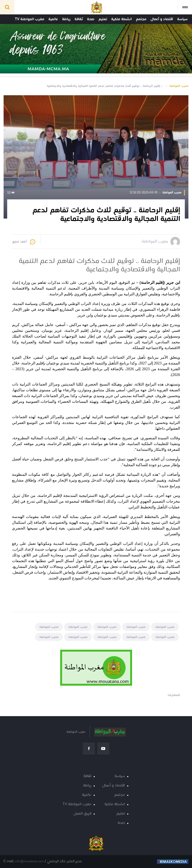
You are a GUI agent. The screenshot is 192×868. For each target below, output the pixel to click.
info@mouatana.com (29, 861)
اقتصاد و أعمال (162, 19)
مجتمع (141, 19)
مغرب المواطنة (179, 86)
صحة (91, 19)
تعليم (103, 19)
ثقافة (79, 19)
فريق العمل (82, 814)
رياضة (66, 19)
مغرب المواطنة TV (30, 19)
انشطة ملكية (122, 19)
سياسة (182, 19)
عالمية (53, 19)
